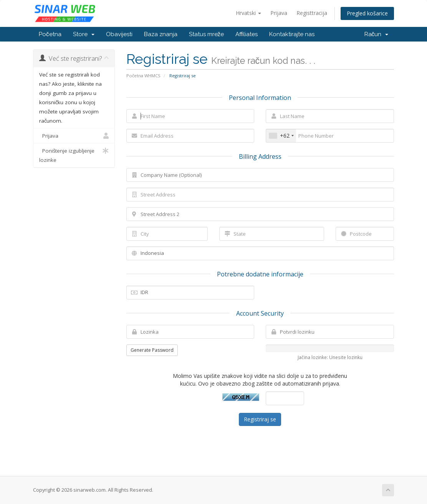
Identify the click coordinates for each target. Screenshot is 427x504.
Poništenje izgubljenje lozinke (74, 155)
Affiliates (247, 34)
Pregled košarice (367, 13)
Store (84, 34)
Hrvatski (248, 13)
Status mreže (207, 34)
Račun (377, 34)
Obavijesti (119, 34)
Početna (50, 34)
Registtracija (312, 13)
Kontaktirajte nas (292, 34)
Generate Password (152, 350)
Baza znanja (161, 34)
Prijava (279, 13)
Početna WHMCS (143, 76)
